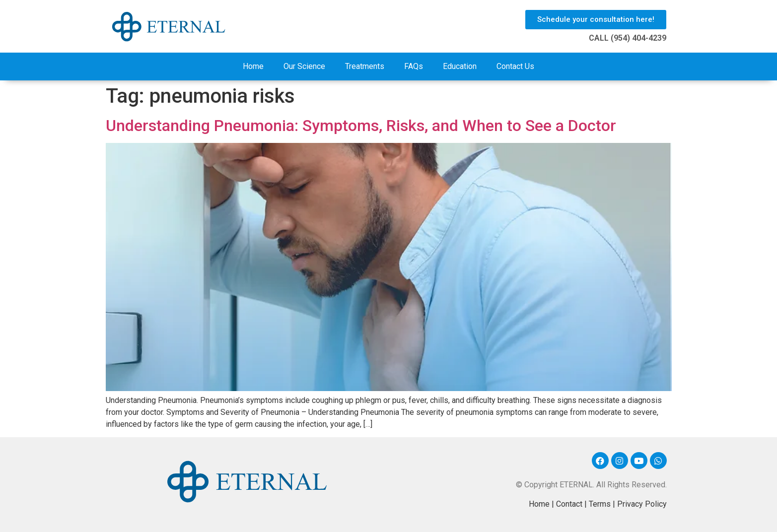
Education (460, 66)
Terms (600, 504)
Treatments (365, 66)
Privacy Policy (642, 504)
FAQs (414, 66)
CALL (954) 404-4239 (628, 38)
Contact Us (515, 66)
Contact (569, 504)
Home (253, 66)
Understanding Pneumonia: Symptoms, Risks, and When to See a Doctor (361, 126)
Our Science (304, 66)
